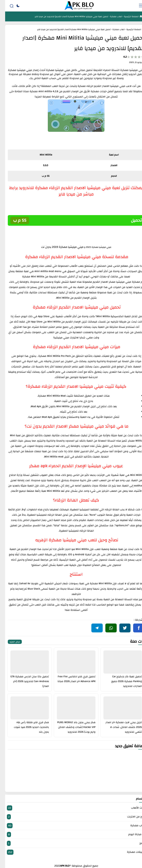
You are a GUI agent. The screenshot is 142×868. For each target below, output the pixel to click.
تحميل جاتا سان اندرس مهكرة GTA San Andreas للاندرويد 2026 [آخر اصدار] (25, 681)
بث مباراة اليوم (71, 834)
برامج (71, 843)
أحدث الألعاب (71, 808)
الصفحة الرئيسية (126, 16)
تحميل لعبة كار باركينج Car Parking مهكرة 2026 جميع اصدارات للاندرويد (121, 681)
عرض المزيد (10, 642)
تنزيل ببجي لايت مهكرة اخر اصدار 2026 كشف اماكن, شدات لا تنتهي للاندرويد (119, 727)
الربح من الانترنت (71, 817)
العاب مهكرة (111, 16)
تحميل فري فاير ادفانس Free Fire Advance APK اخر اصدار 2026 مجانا (71, 679)
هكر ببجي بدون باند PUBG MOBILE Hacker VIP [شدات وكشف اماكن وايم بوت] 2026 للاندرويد (71, 727)
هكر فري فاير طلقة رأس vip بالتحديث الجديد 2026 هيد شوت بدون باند (26, 727)
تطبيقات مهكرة (71, 852)
